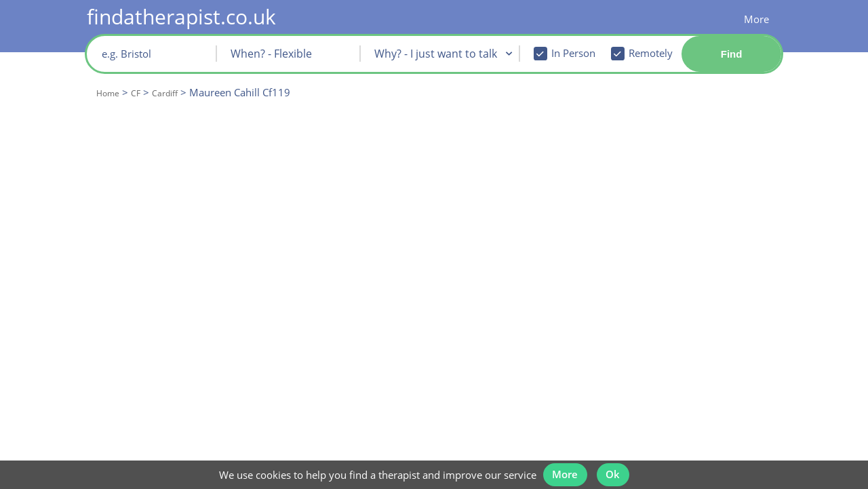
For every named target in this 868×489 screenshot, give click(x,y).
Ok (617, 467)
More (756, 19)
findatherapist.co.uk (181, 17)
